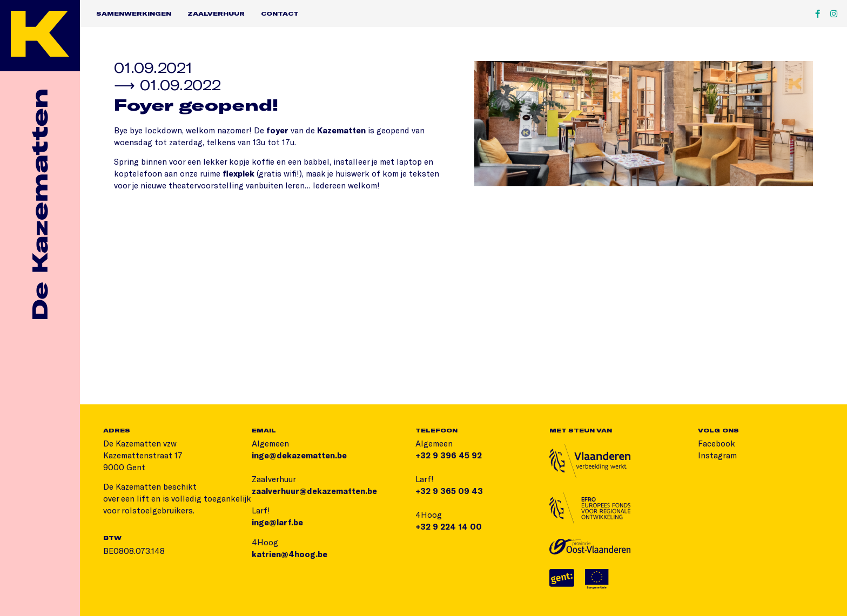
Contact (280, 13)
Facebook (717, 443)
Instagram (717, 455)
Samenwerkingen (134, 13)
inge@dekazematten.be (299, 455)
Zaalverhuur (216, 13)
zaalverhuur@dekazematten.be (314, 491)
